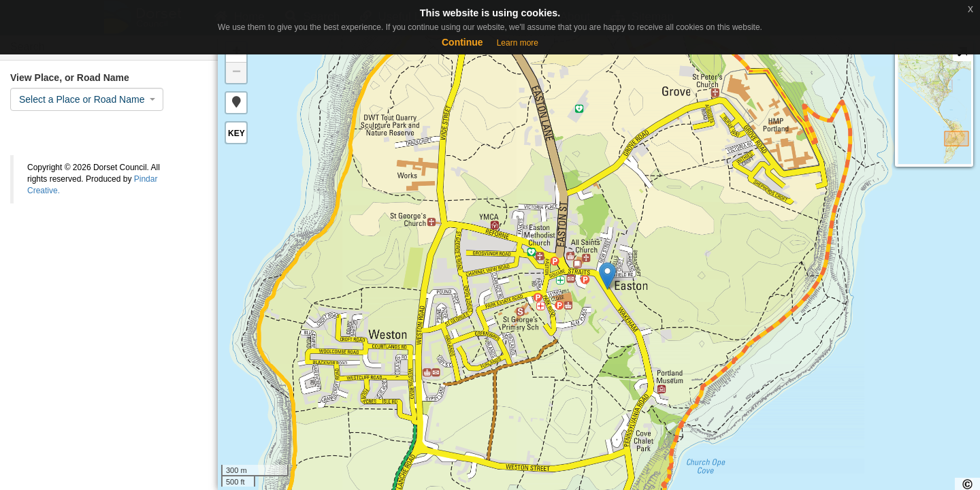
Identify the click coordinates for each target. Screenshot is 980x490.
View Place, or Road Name (70, 78)
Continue (462, 42)
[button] (236, 103)
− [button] (236, 73)
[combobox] (87, 99)
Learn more (518, 43)
